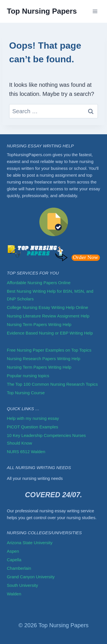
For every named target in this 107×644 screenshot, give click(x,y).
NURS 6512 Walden (26, 452)
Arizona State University (30, 543)
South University (22, 585)
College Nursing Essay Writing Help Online (48, 307)
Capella (14, 560)
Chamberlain (19, 568)
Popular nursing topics (28, 376)
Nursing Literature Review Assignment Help (48, 316)
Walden (14, 594)
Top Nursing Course (26, 393)
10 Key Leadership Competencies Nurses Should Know (46, 439)
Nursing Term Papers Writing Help (39, 324)
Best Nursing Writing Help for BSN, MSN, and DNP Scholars (50, 295)
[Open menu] (95, 11)
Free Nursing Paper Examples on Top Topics (49, 350)
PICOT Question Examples (33, 427)
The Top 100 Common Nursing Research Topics (53, 384)
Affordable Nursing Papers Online (39, 283)
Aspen (13, 551)
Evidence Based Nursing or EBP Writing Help (50, 333)
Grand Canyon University (31, 577)
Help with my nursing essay (33, 418)
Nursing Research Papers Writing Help (44, 359)
